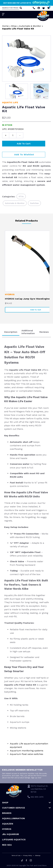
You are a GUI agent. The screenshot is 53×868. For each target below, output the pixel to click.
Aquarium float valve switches (26, 754)
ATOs (21, 196)
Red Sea (7, 845)
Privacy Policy (28, 855)
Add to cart (24, 144)
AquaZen (8, 824)
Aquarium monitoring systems (27, 751)
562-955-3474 (37, 797)
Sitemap (38, 855)
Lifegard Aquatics (14, 840)
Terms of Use (16, 855)
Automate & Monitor (30, 26)
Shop (14, 26)
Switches (34, 203)
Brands (7, 813)
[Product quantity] (13, 135)
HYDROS (10, 294)
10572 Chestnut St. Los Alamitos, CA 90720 (39, 789)
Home (5, 26)
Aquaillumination (13, 818)
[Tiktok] (22, 861)
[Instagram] (31, 861)
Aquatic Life (10, 102)
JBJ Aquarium (10, 834)
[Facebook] (26, 861)
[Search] (20, 8)
